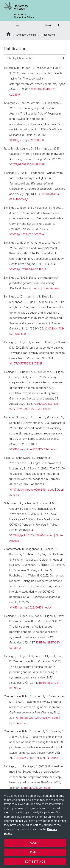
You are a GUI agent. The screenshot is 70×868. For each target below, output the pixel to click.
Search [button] (53, 25)
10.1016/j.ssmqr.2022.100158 (26, 607)
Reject (35, 852)
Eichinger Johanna (26, 35)
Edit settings (35, 862)
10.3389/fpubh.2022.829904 (27, 535)
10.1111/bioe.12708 (31, 788)
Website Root (8, 34)
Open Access (51, 288)
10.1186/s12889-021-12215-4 (32, 758)
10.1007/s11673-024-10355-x (27, 234)
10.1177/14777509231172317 (26, 363)
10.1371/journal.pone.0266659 (27, 490)
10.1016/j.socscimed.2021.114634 (29, 449)
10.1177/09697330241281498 (27, 164)
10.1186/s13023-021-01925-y (32, 718)
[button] (17, 25)
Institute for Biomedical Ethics (24, 16)
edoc (37, 288)
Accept (35, 843)
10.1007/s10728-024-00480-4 (28, 269)
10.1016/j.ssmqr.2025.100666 (27, 140)
